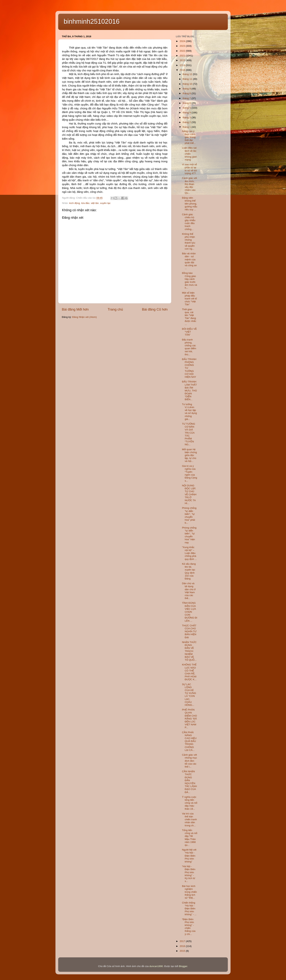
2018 (183, 70)
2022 (183, 51)
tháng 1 (187, 127)
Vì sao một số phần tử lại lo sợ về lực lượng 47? (190, 169)
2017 (183, 941)
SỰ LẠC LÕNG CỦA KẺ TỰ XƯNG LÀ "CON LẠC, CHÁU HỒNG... (189, 695)
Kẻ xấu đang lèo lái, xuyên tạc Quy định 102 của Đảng (189, 571)
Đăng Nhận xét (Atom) (84, 317)
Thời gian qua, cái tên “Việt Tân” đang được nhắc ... (189, 317)
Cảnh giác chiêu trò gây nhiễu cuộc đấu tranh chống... (189, 222)
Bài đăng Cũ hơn (155, 309)
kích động (75, 203)
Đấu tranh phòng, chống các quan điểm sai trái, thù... (189, 347)
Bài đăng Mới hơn (75, 309)
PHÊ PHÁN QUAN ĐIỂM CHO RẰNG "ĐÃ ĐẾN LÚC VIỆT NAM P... (190, 719)
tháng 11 (188, 79)
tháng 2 (187, 122)
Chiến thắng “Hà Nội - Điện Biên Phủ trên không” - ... (189, 909)
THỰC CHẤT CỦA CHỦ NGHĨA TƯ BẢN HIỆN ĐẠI (189, 631)
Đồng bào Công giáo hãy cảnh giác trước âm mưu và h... (190, 280)
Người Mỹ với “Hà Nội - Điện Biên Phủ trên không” (189, 856)
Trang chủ (115, 309)
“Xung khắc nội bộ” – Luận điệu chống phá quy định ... (189, 553)
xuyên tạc (105, 203)
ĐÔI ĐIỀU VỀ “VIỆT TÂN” (189, 332)
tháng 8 (187, 93)
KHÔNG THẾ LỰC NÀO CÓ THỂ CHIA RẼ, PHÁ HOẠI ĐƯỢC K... (189, 672)
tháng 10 (188, 84)
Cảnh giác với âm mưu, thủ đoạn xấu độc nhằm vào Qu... (190, 185)
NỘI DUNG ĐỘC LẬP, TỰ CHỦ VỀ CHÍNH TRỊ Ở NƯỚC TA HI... (189, 494)
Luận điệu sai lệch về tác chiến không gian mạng (189, 154)
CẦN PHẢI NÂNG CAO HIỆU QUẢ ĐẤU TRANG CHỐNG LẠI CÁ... (189, 741)
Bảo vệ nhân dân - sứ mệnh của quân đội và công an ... (189, 261)
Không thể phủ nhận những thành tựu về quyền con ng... (189, 241)
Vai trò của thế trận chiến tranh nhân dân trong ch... (189, 820)
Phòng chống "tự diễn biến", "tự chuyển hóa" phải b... (189, 515)
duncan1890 (156, 966)
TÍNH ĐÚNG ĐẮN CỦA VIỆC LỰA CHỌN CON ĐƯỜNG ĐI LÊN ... (190, 612)
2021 (183, 56)
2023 (183, 46)
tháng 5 (187, 108)
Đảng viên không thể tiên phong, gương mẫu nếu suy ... (190, 204)
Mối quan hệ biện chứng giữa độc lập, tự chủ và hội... (190, 455)
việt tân (95, 203)
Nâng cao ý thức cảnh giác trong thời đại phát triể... (189, 137)
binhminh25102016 (92, 21)
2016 (183, 946)
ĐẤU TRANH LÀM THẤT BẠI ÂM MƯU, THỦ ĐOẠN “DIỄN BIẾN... (189, 391)
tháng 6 (187, 103)
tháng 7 (187, 98)
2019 (183, 65)
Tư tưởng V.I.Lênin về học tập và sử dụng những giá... (190, 412)
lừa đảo (85, 203)
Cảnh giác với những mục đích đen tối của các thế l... (190, 761)
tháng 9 (187, 89)
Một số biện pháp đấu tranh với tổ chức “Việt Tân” (190, 299)
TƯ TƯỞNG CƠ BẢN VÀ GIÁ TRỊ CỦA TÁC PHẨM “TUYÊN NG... (189, 434)
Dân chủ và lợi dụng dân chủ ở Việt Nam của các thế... (189, 591)
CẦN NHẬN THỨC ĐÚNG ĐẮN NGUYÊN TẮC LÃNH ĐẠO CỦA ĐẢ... (190, 782)
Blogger (183, 966)
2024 (183, 41)
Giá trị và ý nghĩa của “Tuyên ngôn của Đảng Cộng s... (190, 473)
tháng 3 (187, 117)
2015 (183, 951)
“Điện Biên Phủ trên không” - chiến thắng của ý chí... (189, 927)
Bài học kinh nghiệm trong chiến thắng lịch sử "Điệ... (189, 892)
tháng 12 (188, 74)
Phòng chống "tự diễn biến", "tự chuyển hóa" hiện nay (189, 535)
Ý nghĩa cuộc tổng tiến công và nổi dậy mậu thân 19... (190, 803)
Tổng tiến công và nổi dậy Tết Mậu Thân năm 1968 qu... (190, 838)
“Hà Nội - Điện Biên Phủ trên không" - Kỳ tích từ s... (189, 874)
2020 (183, 60)
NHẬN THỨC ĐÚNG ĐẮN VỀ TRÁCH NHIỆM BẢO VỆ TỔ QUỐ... (189, 651)
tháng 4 (187, 113)
